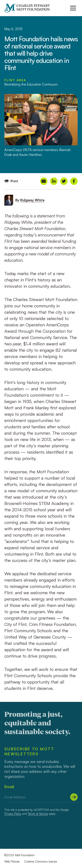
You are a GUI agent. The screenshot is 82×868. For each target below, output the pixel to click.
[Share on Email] (44, 181)
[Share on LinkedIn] (54, 181)
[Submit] (74, 797)
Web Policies (12, 861)
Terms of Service (38, 814)
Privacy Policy (13, 814)
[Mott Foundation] (29, 8)
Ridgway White (32, 200)
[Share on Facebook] (74, 181)
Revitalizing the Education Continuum (31, 84)
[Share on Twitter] (64, 181)
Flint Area (15, 80)
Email (9, 787)
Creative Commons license (40, 861)
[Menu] (73, 8)
